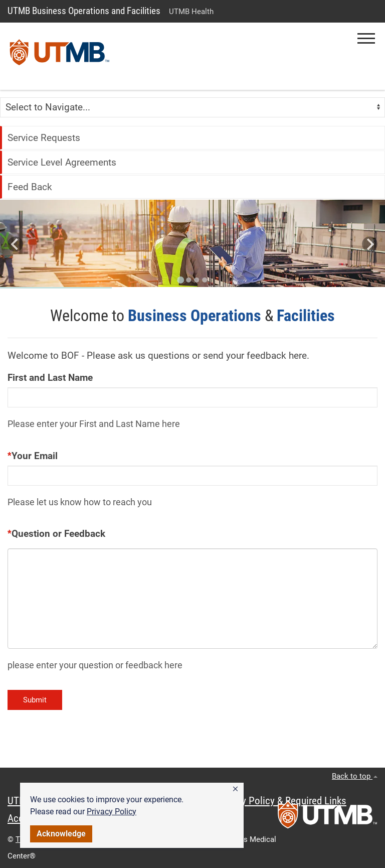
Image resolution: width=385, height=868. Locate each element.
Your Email (35, 456)
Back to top (355, 776)
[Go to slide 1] (180, 280)
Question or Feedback (58, 534)
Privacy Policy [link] (112, 812)
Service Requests (44, 138)
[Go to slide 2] (188, 280)
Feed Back (30, 187)
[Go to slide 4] (205, 280)
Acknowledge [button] (61, 834)
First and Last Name (50, 378)
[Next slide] (370, 244)
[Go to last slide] (15, 244)
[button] (235, 789)
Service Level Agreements (62, 162)
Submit (35, 700)
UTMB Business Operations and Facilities (84, 11)
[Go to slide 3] (197, 280)
